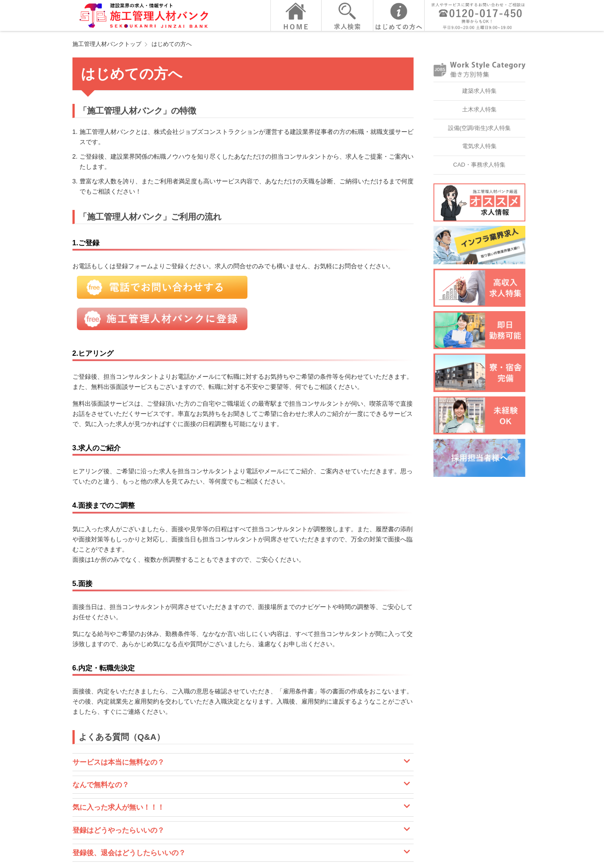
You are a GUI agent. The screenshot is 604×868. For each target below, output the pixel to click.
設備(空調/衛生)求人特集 (479, 128)
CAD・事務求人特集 (479, 165)
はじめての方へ (172, 44)
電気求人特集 (479, 146)
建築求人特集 (479, 91)
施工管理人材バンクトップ (107, 44)
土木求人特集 (479, 109)
